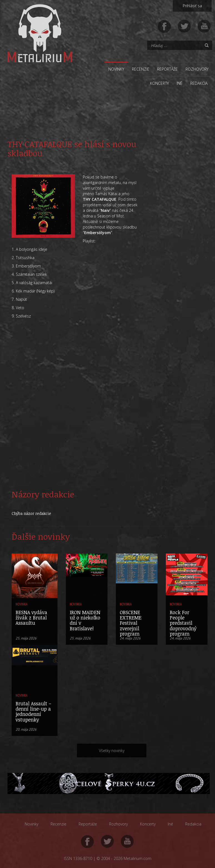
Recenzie (141, 69)
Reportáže (167, 69)
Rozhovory (197, 69)
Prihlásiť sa (192, 6)
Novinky (116, 69)
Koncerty (159, 83)
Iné (180, 83)
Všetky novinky (112, 751)
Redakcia (199, 83)
